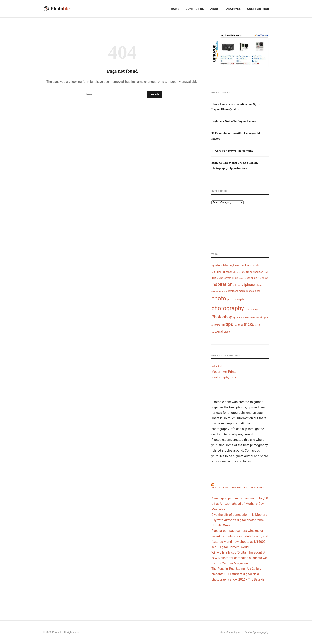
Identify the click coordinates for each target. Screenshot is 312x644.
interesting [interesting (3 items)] (238, 285)
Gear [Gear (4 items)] (247, 278)
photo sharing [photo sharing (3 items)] (251, 309)
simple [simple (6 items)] (264, 317)
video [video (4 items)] (227, 332)
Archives (233, 9)
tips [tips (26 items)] (229, 324)
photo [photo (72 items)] (219, 298)
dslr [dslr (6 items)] (214, 278)
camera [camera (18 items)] (218, 271)
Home (175, 9)
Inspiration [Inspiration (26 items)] (222, 284)
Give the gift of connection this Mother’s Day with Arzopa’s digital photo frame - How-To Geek (239, 520)
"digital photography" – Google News (238, 487)
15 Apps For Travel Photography (232, 151)
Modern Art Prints (224, 372)
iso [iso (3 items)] (225, 291)
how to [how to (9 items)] (263, 278)
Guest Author (258, 9)
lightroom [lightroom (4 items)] (233, 291)
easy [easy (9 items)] (220, 278)
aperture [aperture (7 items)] (217, 265)
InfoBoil (217, 366)
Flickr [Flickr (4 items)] (235, 278)
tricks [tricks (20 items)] (249, 324)
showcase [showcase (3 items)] (254, 318)
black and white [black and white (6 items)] (250, 265)
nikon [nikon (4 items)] (258, 291)
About (215, 9)
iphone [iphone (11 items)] (249, 285)
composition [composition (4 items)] (256, 272)
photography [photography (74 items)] (228, 308)
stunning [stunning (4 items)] (216, 325)
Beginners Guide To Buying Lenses (234, 121)
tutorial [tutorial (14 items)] (217, 331)
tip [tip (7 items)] (223, 325)
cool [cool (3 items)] (266, 272)
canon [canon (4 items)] (229, 272)
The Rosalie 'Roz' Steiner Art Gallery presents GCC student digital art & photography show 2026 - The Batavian (239, 574)
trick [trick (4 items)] (241, 325)
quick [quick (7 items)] (237, 317)
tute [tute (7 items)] (257, 325)
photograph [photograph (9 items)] (235, 299)
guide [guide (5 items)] (254, 278)
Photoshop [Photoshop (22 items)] (222, 317)
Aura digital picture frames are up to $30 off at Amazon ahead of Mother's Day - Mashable (240, 504)
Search (155, 95)
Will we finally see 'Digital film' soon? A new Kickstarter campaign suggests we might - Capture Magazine (239, 558)
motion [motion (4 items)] (250, 291)
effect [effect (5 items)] (228, 278)
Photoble (57, 632)
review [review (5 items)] (245, 317)
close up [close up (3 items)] (237, 272)
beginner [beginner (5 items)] (234, 265)
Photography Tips (224, 377)
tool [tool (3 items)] (236, 325)
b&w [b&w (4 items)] (226, 265)
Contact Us (195, 9)
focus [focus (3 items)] (241, 278)
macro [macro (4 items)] (242, 291)
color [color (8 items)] (245, 272)
